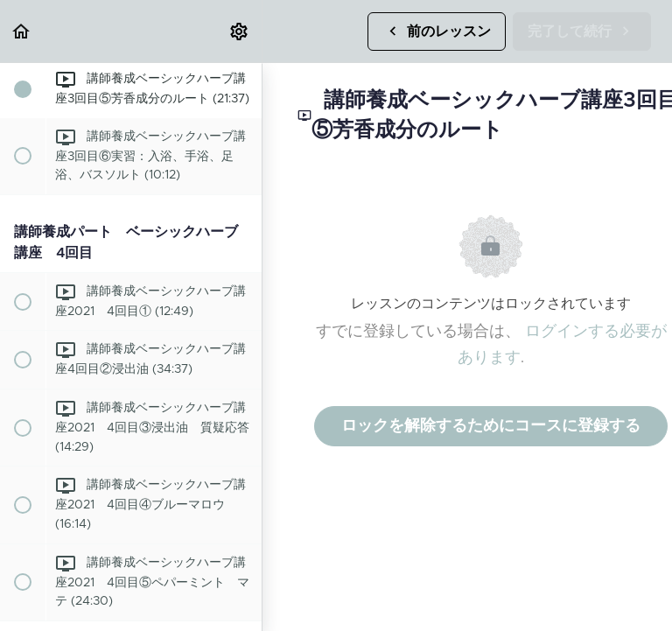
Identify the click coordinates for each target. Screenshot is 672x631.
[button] (22, 31)
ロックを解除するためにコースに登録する (491, 426)
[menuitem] (240, 31)
